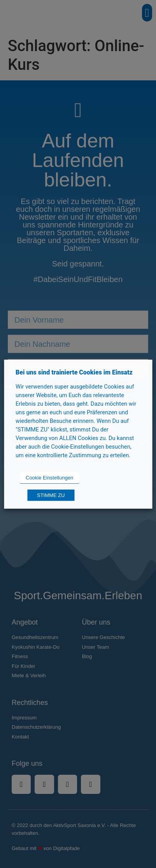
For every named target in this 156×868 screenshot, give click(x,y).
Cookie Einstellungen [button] (49, 478)
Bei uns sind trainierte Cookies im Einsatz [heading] (74, 372)
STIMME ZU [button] (51, 495)
